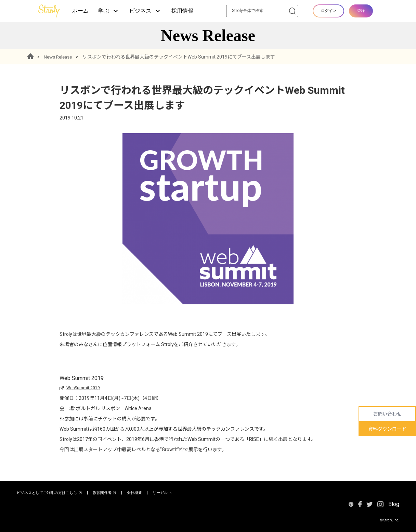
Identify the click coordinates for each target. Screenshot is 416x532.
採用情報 (182, 11)
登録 (361, 11)
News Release (60, 57)
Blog (394, 504)
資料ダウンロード (387, 429)
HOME (31, 57)
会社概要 (134, 493)
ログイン (328, 11)
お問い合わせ (387, 414)
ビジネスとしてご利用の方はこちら (49, 493)
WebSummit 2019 (83, 388)
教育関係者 (105, 493)
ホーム (80, 11)
